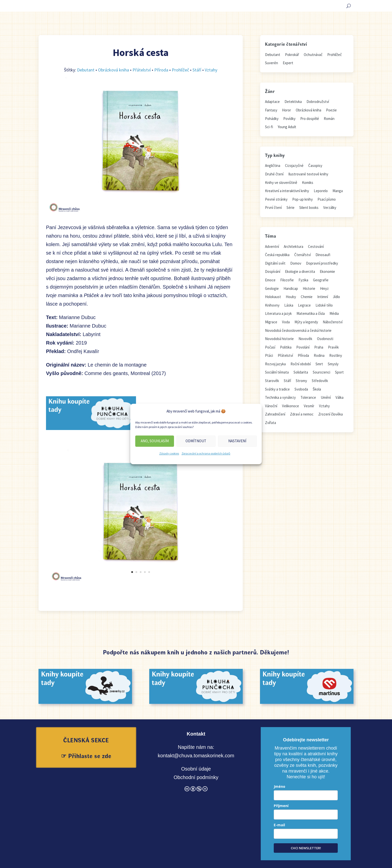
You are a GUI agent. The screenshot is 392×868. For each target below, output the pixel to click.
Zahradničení (275, 414)
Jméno (279, 786)
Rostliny (336, 355)
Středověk (320, 381)
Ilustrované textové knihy (308, 174)
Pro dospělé (310, 119)
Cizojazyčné (294, 166)
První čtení (273, 208)
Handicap (291, 288)
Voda (286, 322)
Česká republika (277, 255)
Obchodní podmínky (196, 777)
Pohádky (272, 119)
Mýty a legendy (306, 322)
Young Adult (287, 127)
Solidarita (301, 372)
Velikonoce (290, 406)
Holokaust (273, 297)
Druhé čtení (274, 174)
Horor (286, 110)
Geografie (321, 280)
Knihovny (272, 305)
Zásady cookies (169, 453)
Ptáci (269, 355)
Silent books (309, 208)
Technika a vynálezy (280, 397)
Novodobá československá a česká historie (298, 330)
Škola (317, 389)
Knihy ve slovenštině (281, 183)
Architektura (293, 246)
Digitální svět (275, 263)
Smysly (333, 364)
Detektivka (293, 102)
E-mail (279, 825)
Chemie (307, 297)
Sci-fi (269, 127)
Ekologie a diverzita (300, 271)
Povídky (289, 119)
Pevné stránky (276, 199)
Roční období (301, 364)
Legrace (304, 305)
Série (290, 208)
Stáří (197, 70)
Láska (289, 305)
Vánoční (271, 406)
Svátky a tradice (277, 389)
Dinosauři (323, 255)
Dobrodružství (318, 102)
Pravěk (333, 347)
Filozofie (287, 280)
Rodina (319, 355)
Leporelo (321, 191)
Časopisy (315, 166)
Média (334, 313)
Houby (291, 297)
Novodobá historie (279, 339)
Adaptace (272, 102)
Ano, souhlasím (155, 441)
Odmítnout (196, 441)
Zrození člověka (330, 414)
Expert (288, 63)
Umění (326, 397)
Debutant (86, 70)
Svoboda (301, 389)
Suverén (271, 63)
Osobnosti (325, 339)
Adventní (272, 246)
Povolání (303, 347)
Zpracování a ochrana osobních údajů (206, 453)
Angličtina (273, 166)
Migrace (271, 322)
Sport (339, 372)
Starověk (272, 381)
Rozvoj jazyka (275, 364)
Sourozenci (321, 372)
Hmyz (324, 288)
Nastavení (237, 441)
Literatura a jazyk (278, 313)
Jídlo (336, 297)
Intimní (323, 297)
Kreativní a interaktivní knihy (287, 191)
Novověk (305, 339)
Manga (338, 191)
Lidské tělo (324, 305)
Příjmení (281, 806)
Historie (309, 288)
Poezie (331, 110)
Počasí (270, 347)
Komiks (308, 183)
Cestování (316, 246)
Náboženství (333, 322)
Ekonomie (327, 271)
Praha (319, 347)
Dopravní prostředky (322, 263)
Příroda (161, 70)
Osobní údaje (196, 769)
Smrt (319, 364)
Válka (339, 397)
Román (329, 119)
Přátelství (142, 70)
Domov (296, 263)
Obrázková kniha (113, 70)
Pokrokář (292, 55)
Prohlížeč (180, 70)
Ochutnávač (313, 55)
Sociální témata (277, 372)
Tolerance (308, 397)
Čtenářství (302, 255)
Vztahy (211, 70)
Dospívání (273, 271)
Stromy (301, 381)
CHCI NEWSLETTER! (306, 848)
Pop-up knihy (302, 199)
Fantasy (271, 110)
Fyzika (303, 280)
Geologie (272, 288)
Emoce (270, 280)
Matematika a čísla (311, 313)
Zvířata (270, 423)
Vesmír (309, 406)
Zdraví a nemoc (302, 414)
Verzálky (330, 208)
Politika (286, 347)
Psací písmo (327, 199)
